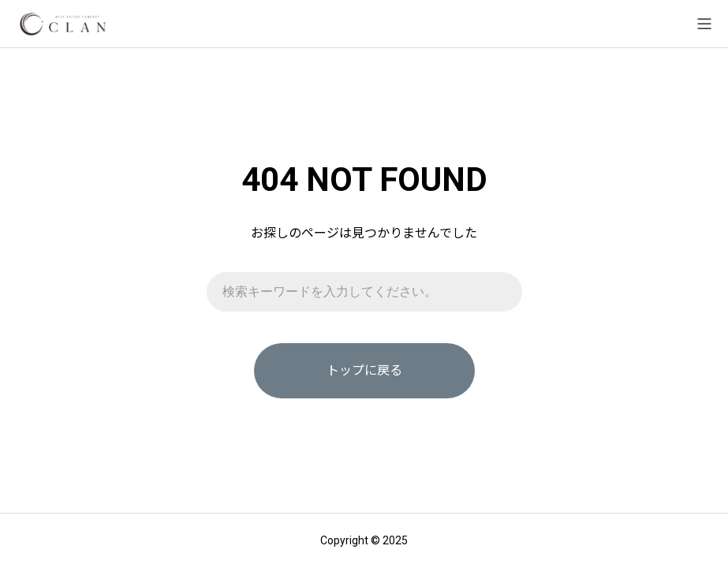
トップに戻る (364, 370)
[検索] (502, 292)
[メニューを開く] (704, 24)
